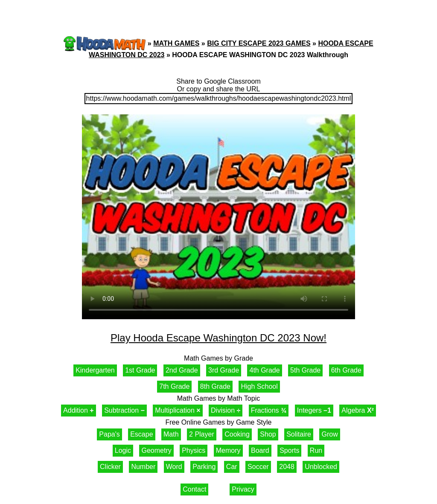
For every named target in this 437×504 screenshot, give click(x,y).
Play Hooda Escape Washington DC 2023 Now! (218, 338)
